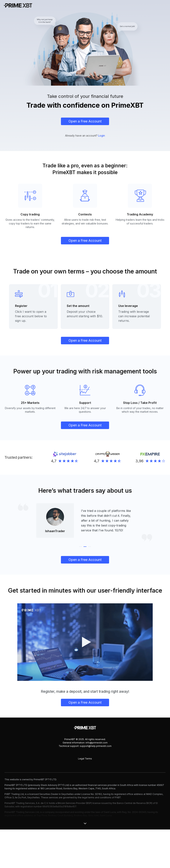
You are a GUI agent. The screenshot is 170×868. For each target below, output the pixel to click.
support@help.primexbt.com (96, 785)
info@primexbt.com (97, 781)
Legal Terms (85, 797)
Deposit (73, 322)
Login (102, 136)
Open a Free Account (85, 121)
